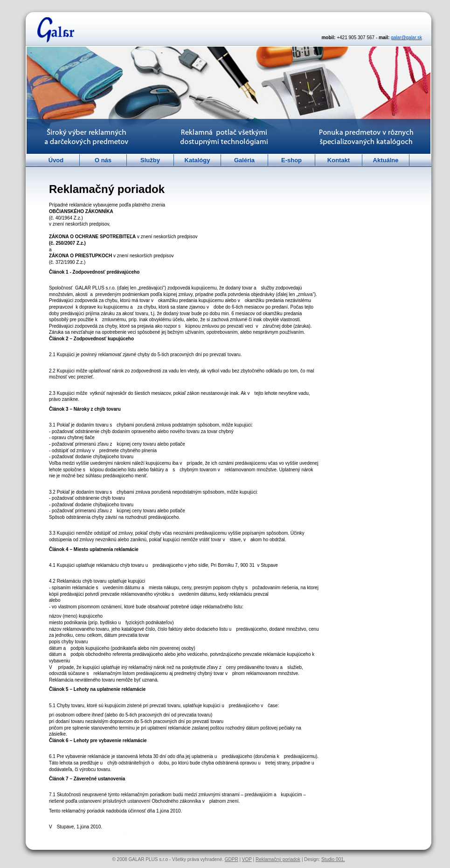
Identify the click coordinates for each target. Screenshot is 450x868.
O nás (103, 160)
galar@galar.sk (406, 38)
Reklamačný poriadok (278, 859)
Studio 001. (333, 859)
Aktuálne (386, 160)
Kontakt (339, 160)
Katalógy (197, 160)
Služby (150, 160)
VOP (247, 859)
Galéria (244, 160)
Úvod (56, 160)
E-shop (291, 160)
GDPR (232, 859)
